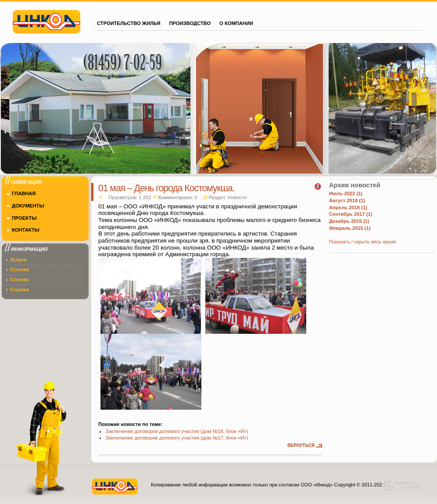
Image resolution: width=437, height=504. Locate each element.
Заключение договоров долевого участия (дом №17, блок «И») (177, 438)
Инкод (47, 21)
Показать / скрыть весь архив (362, 242)
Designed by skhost (405, 486)
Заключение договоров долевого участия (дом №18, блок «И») (177, 431)
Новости (237, 197)
